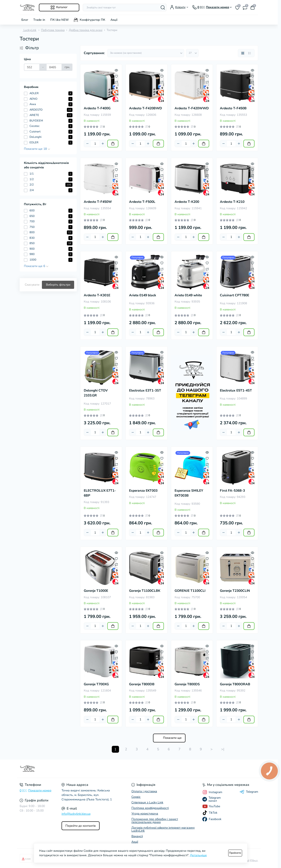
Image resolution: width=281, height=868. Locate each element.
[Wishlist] (116, 76)
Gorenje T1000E (96, 591)
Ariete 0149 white (188, 295)
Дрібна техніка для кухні (86, 30)
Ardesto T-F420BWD (146, 108)
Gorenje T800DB (142, 684)
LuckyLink (28, 30)
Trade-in (39, 20)
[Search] (163, 7)
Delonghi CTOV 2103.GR (96, 393)
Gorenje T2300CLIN (235, 591)
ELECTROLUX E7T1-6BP (100, 493)
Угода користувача (145, 814)
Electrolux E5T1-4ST (236, 390)
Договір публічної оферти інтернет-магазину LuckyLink (163, 829)
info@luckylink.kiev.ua (76, 814)
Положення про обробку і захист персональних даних (155, 821)
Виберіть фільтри (58, 285)
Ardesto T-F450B (233, 108)
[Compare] (116, 82)
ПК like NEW (59, 20)
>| (223, 749)
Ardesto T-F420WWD (192, 108)
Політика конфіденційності (150, 808)
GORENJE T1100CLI (190, 591)
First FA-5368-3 (232, 491)
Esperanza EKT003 (143, 491)
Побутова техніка (53, 30)
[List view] (250, 53)
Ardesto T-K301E (97, 295)
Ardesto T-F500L (142, 202)
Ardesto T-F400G (97, 108)
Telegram (249, 792)
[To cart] (113, 144)
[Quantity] (95, 144)
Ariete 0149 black (143, 295)
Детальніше (198, 855)
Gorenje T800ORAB (235, 684)
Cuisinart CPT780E (235, 295)
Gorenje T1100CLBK (145, 591)
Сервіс (136, 797)
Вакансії (137, 836)
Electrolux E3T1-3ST (145, 390)
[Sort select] (146, 53)
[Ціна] (32, 67)
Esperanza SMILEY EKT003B (189, 493)
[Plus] (103, 144)
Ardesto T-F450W (98, 202)
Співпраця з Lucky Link (147, 802)
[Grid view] (243, 53)
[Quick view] (116, 70)
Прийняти (235, 853)
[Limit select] (192, 53)
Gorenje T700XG (96, 684)
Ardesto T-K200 (187, 202)
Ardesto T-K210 (232, 202)
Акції (114, 20)
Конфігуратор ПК (92, 20)
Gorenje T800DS (187, 684)
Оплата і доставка (144, 791)
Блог (25, 20)
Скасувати (32, 285)
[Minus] (87, 144)
